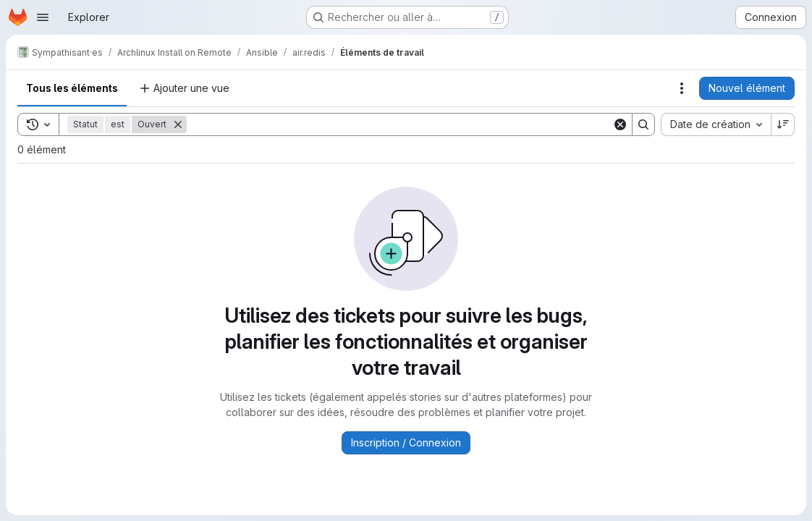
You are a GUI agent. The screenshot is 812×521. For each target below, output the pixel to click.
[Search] (399, 124)
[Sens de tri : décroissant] (783, 124)
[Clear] (620, 124)
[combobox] (716, 124)
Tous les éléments (72, 88)
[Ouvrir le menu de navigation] (43, 17)
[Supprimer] (178, 124)
